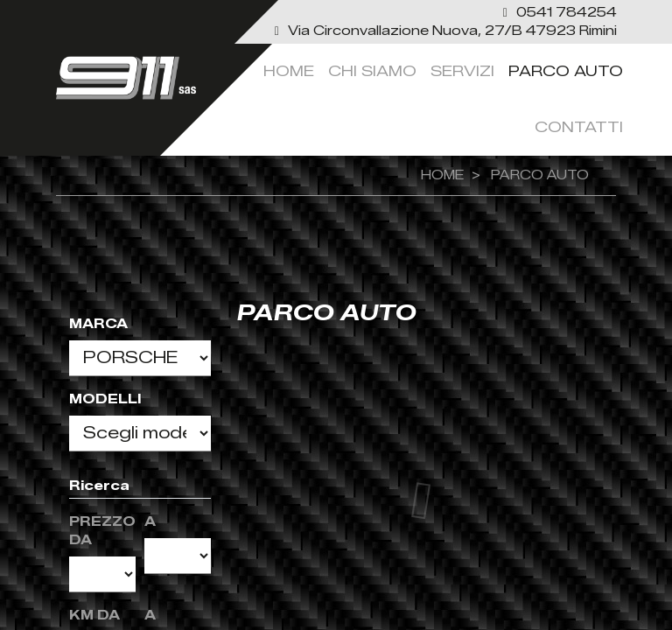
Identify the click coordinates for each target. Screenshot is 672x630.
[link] (444, 31)
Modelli (105, 399)
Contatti (579, 127)
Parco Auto (566, 71)
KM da (94, 616)
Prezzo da (102, 531)
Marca (98, 324)
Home (289, 71)
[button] (558, 13)
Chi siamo (372, 71)
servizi (462, 71)
